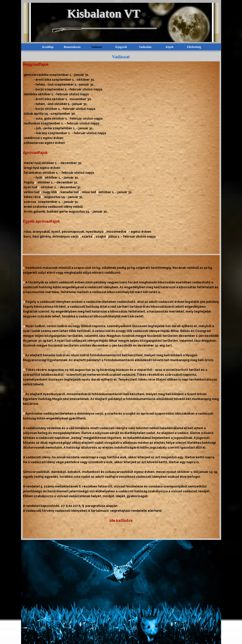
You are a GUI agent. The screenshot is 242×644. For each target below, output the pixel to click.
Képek (170, 47)
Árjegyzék (121, 47)
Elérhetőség (194, 47)
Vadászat (97, 47)
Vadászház (145, 47)
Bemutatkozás (72, 47)
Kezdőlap (48, 47)
